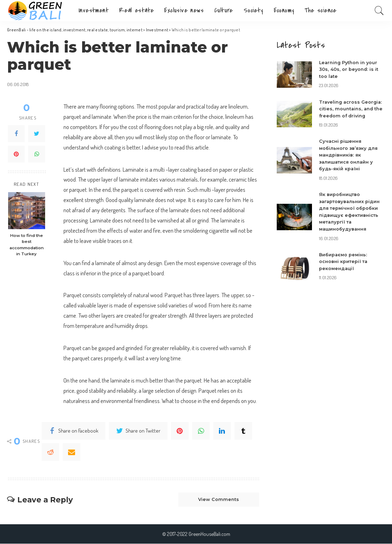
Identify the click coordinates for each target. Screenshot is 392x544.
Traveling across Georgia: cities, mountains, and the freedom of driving (352, 109)
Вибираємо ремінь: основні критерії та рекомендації (344, 261)
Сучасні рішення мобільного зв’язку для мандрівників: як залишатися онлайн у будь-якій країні (349, 155)
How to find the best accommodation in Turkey (27, 245)
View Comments (218, 500)
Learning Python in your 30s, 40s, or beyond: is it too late (349, 69)
